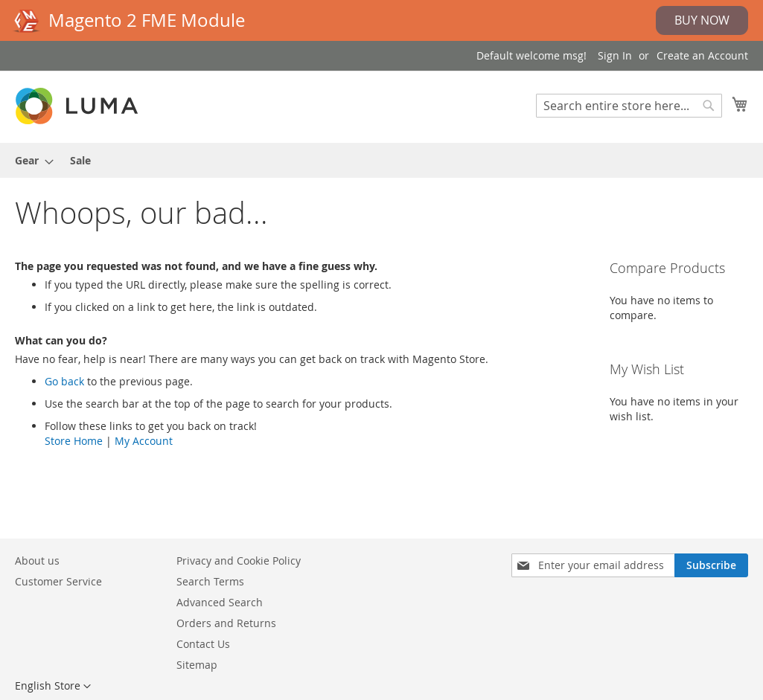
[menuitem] (30, 160)
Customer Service (58, 581)
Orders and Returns (226, 623)
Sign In (615, 55)
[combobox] (629, 106)
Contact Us (203, 644)
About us (37, 561)
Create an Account (702, 55)
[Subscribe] (711, 565)
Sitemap (197, 665)
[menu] (381, 160)
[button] (53, 687)
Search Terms (210, 581)
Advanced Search (220, 602)
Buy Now (702, 20)
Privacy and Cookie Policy (239, 561)
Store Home (74, 441)
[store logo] (78, 106)
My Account (144, 441)
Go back (64, 381)
